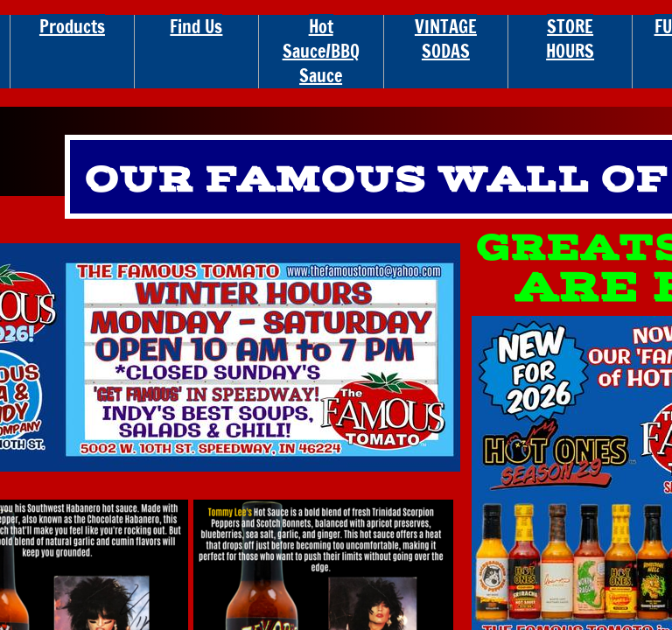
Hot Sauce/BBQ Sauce (321, 51)
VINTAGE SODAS (446, 39)
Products (72, 27)
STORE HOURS (570, 39)
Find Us (196, 27)
